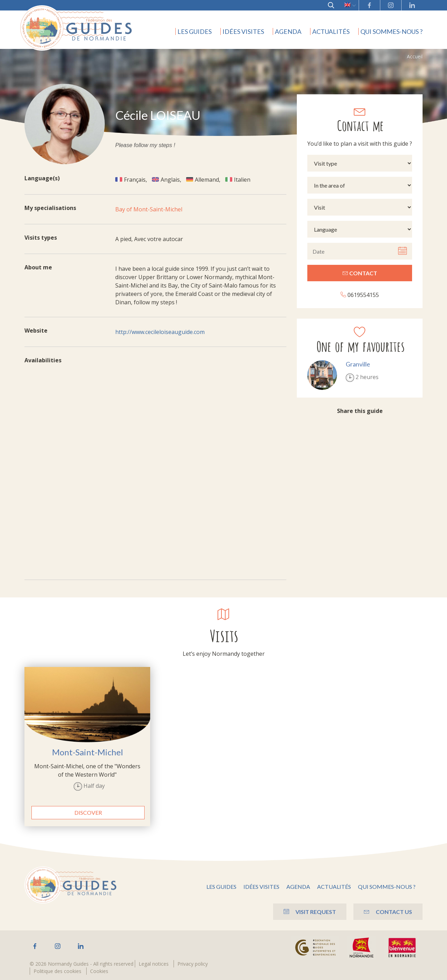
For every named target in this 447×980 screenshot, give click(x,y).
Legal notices (154, 964)
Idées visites (243, 31)
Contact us (388, 912)
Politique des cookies (57, 971)
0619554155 (360, 295)
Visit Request (310, 912)
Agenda (288, 31)
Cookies (99, 971)
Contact (360, 273)
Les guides (195, 31)
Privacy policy (193, 964)
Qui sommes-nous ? (391, 31)
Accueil (415, 56)
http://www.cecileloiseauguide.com (160, 332)
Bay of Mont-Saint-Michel (149, 209)
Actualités (331, 31)
